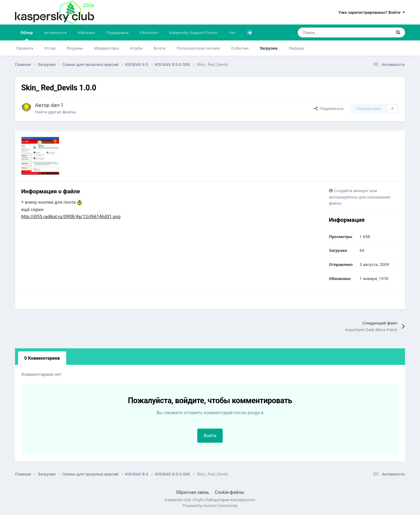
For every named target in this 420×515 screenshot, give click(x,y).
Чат (232, 32)
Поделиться (329, 108)
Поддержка (117, 32)
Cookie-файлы (229, 492)
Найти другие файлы (55, 112)
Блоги (160, 48)
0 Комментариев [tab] (42, 358)
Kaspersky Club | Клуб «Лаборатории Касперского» (210, 500)
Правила (25, 48)
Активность (55, 32)
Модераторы (107, 48)
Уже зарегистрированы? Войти (372, 12)
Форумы (75, 48)
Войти (210, 436)
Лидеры (296, 48)
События (240, 48)
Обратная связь (193, 492)
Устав (50, 48)
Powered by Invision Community (210, 506)
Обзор (27, 35)
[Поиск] (329, 32)
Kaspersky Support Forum (193, 32)
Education (149, 32)
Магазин (86, 32)
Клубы (136, 48)
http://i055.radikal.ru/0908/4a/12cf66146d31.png (71, 217)
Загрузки (269, 48)
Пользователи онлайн (198, 48)
